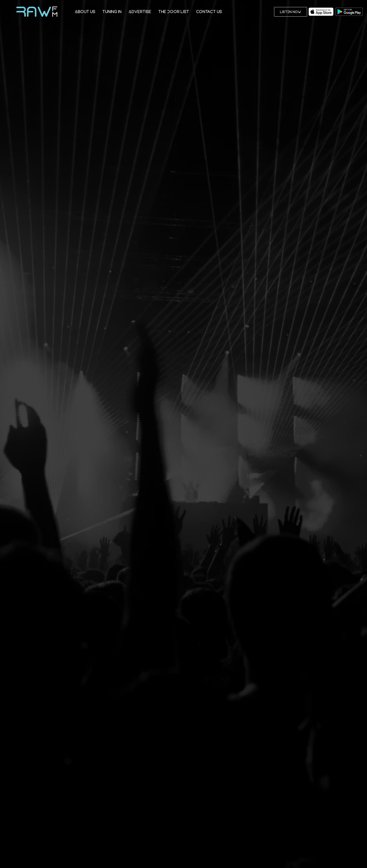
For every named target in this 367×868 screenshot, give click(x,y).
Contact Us (209, 12)
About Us (85, 12)
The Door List (174, 12)
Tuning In (112, 12)
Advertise (140, 12)
